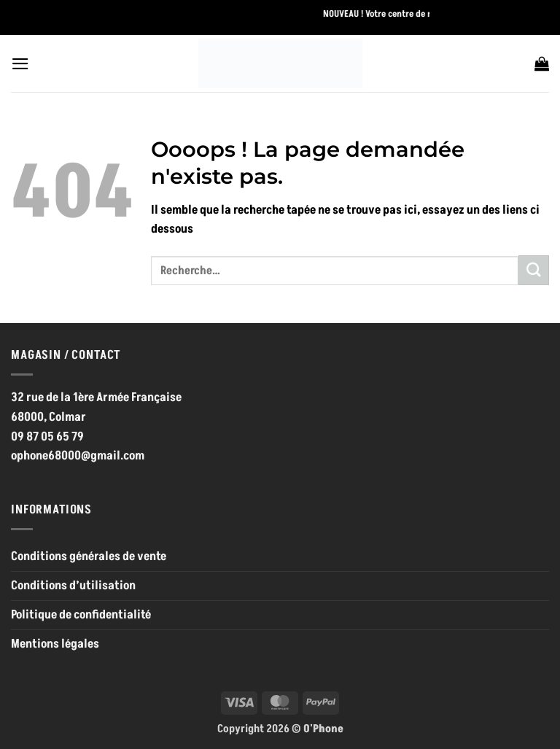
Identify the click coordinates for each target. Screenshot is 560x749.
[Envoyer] (534, 270)
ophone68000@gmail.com (78, 456)
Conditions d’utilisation (73, 586)
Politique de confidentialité (81, 615)
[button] (20, 64)
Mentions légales (55, 644)
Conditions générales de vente (89, 556)
